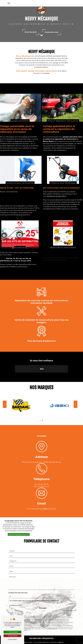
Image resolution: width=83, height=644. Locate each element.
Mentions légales (57, 642)
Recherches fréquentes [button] (41, 638)
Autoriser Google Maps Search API (19, 525)
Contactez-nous (51, 32)
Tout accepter (12, 632)
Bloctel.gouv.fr (53, 620)
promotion (20, 257)
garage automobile (20, 130)
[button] (15, 366)
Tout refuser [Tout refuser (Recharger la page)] (12, 636)
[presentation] (76, 395)
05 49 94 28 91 (31, 32)
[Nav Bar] (9, 3)
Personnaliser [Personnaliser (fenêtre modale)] (12, 639)
